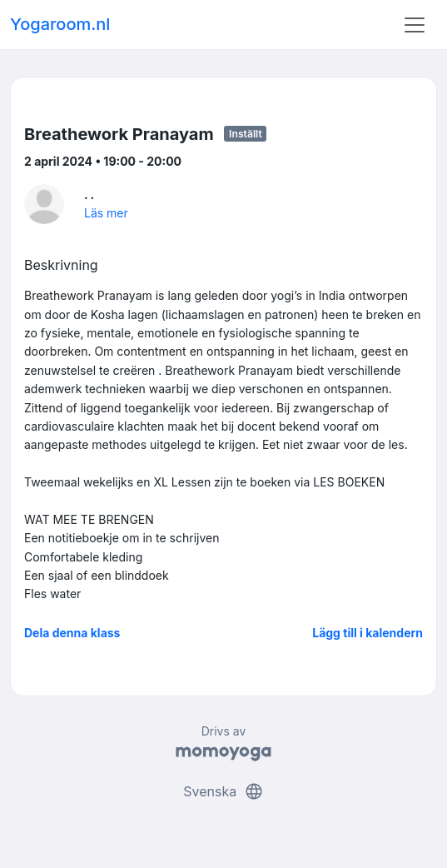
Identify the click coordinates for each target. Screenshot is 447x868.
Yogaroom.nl (60, 24)
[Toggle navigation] (415, 25)
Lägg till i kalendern (368, 633)
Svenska (223, 791)
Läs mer (106, 213)
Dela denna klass (72, 633)
